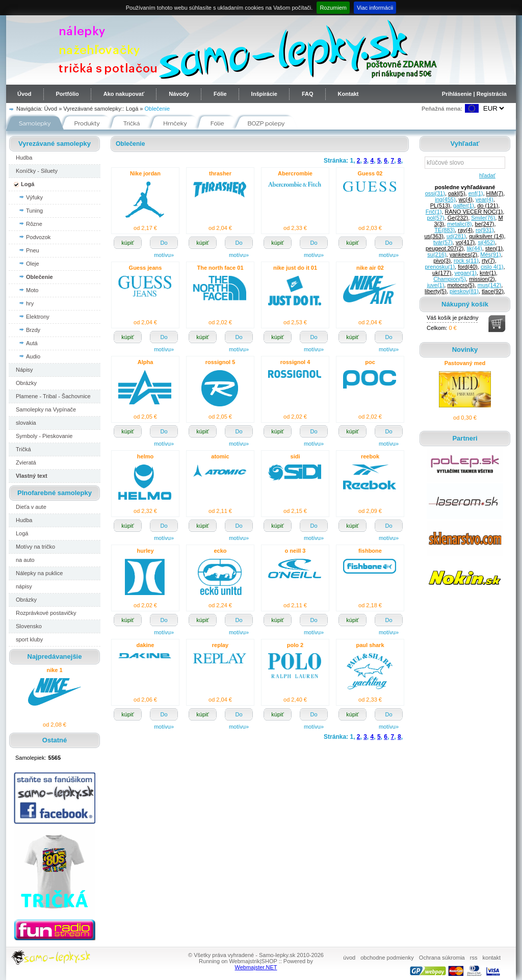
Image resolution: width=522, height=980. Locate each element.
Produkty (87, 123)
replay (220, 645)
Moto (32, 290)
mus (489, 285)
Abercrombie (295, 173)
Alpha (146, 362)
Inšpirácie (264, 94)
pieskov (464, 291)
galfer (464, 205)
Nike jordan (145, 173)
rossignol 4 (295, 362)
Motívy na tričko (35, 547)
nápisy (24, 586)
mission (482, 279)
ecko (220, 551)
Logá (132, 109)
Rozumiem (333, 8)
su (437, 254)
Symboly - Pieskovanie (44, 436)
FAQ (308, 94)
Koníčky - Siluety (37, 171)
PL (440, 205)
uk (442, 273)
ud (456, 236)
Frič (434, 212)
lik (475, 248)
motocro (461, 285)
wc (466, 199)
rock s (466, 261)
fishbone (370, 551)
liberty (436, 291)
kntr (488, 273)
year (485, 199)
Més (490, 254)
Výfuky (34, 197)
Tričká (132, 123)
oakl (457, 193)
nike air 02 (370, 268)
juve (436, 285)
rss (474, 958)
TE (445, 230)
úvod (349, 958)
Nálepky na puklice (39, 573)
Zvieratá (26, 462)
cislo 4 (492, 267)
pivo (442, 261)
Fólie (220, 94)
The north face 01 (220, 268)
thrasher (220, 173)
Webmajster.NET (256, 967)
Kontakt (348, 94)
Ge (458, 218)
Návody (179, 94)
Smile (483, 218)
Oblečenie (158, 109)
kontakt (492, 958)
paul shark (370, 645)
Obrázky (26, 383)
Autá (32, 343)
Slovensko (29, 626)
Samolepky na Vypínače (46, 409)
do (488, 205)
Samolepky (35, 123)
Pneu (33, 250)
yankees (463, 254)
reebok (370, 456)
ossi (435, 193)
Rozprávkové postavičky (46, 613)
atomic (220, 456)
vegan (466, 273)
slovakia (26, 423)
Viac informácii (375, 8)
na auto (25, 560)
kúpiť (127, 243)
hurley (145, 551)
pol (435, 218)
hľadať (486, 175)
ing (445, 199)
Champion (450, 279)
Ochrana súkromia (442, 958)
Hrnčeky (175, 123)
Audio (33, 356)
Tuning (34, 211)
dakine (146, 645)
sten (494, 248)
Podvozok (38, 237)
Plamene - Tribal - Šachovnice (53, 396)
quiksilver (486, 236)
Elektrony (38, 317)
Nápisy (24, 370)
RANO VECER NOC (474, 212)
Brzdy (33, 330)
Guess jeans (146, 268)
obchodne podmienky (387, 958)
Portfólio (68, 94)
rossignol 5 (220, 362)
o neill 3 (295, 551)
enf (476, 193)
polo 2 (295, 645)
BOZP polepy (266, 123)
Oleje (33, 264)
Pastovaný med (465, 363)
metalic (459, 224)
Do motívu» (164, 244)
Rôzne (34, 224)
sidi (295, 456)
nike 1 (54, 670)
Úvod (24, 94)
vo (465, 242)
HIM (495, 193)
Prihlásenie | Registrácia (474, 94)
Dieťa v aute (31, 507)
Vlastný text (32, 476)
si (486, 242)
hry (30, 303)
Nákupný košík (465, 304)
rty (488, 261)
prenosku (440, 267)
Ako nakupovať (124, 94)
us (434, 236)
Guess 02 (370, 173)
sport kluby (29, 639)
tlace (493, 291)
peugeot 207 (445, 248)
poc (370, 362)
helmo (145, 456)
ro (485, 230)
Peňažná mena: (442, 109)
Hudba (24, 158)
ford (468, 267)
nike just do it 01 (295, 268)
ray (465, 230)
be (485, 224)
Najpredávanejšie (55, 656)
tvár (443, 242)
